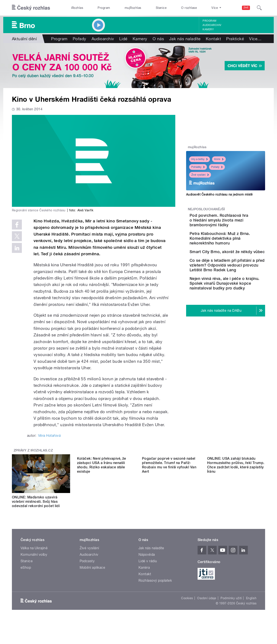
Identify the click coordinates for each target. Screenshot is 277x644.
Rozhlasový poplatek (155, 585)
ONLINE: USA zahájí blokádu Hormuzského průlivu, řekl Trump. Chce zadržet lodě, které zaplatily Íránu (236, 504)
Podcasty (87, 565)
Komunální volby (34, 559)
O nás (158, 39)
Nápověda (147, 559)
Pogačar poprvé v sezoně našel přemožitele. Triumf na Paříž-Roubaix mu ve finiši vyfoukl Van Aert (169, 504)
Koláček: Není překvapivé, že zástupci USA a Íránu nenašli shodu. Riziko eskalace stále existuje (102, 504)
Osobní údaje (207, 602)
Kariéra (144, 572)
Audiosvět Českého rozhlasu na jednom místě (219, 194)
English (251, 602)
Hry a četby (200, 159)
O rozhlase (189, 8)
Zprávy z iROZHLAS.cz (33, 450)
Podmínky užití (231, 602)
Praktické (235, 39)
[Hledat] (259, 8)
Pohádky (198, 167)
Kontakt (213, 39)
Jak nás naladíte (185, 39)
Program (104, 8)
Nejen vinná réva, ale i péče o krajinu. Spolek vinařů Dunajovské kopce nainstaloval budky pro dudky (237, 313)
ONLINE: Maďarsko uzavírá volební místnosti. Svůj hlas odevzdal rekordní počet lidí (36, 502)
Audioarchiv (212, 25)
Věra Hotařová (49, 436)
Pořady (80, 39)
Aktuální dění (24, 39)
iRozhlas (77, 8)
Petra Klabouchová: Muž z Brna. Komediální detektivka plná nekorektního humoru (237, 245)
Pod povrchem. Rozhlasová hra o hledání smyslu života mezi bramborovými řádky (237, 222)
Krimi (219, 159)
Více (255, 39)
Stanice (161, 8)
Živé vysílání (200, 175)
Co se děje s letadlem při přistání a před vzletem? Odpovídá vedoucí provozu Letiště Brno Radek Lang (239, 288)
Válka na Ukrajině (34, 552)
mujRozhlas (133, 8)
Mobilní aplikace (93, 572)
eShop (26, 572)
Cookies (187, 602)
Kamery (208, 29)
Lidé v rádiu (148, 565)
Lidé (123, 39)
